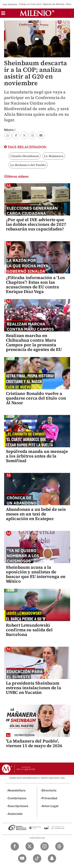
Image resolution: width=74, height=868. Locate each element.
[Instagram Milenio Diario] (45, 846)
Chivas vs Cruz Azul (30, 4)
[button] (3, 14)
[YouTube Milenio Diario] (22, 858)
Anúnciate (15, 814)
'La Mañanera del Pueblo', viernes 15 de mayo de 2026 (34, 743)
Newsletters (17, 790)
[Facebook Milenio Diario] (15, 846)
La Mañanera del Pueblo (28, 165)
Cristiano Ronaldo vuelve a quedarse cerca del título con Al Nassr (36, 398)
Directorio (49, 790)
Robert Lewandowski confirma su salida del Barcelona (29, 630)
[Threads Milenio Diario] (59, 846)
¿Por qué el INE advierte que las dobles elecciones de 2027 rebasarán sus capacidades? (36, 224)
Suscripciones (18, 806)
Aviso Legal (50, 806)
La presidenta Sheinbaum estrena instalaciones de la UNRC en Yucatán (34, 688)
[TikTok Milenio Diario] (37, 858)
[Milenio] (37, 13)
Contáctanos (17, 798)
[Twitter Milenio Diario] (30, 846)
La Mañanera (54, 156)
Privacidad (49, 798)
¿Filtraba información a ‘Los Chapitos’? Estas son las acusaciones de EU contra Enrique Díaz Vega (36, 285)
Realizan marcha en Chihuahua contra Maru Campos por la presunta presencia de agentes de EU (34, 342)
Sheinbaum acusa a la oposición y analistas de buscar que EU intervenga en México (36, 574)
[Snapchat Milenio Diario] (52, 858)
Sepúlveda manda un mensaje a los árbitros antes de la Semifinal (37, 456)
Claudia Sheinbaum (25, 156)
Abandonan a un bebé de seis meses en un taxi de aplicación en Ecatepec (36, 514)
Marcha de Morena (54, 4)
